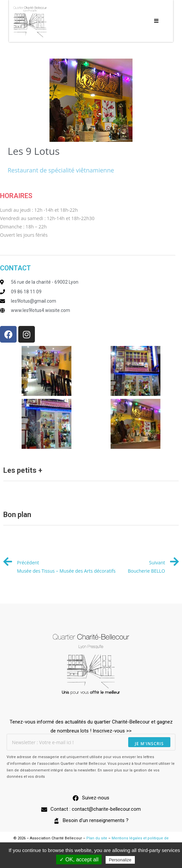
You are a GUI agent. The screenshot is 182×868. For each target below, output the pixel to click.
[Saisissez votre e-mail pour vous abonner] (91, 742)
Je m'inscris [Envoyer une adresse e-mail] (149, 744)
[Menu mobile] (156, 21)
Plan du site (97, 838)
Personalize (120, 860)
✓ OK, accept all (79, 860)
